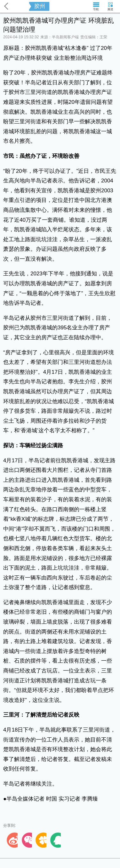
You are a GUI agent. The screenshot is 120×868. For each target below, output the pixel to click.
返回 (6, 6)
